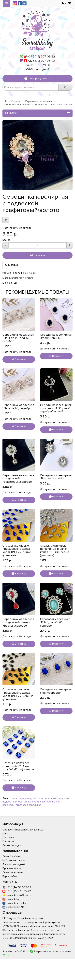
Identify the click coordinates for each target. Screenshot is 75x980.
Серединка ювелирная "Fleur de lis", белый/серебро (18, 338)
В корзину (38, 255)
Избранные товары (14, 860)
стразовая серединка (28, 805)
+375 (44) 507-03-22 (41, 56)
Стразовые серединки (38, 101)
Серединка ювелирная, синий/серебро (56, 691)
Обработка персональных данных (23, 830)
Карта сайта (10, 876)
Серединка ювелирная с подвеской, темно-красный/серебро (18, 622)
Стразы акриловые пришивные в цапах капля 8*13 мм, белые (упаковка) (55, 550)
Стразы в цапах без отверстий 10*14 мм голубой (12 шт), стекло (18, 766)
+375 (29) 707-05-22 (41, 61)
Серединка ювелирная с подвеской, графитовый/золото (38, 105)
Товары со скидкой (14, 864)
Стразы (16, 101)
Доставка (8, 838)
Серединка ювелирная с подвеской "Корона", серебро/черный (56, 408)
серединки (50, 798)
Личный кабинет (12, 856)
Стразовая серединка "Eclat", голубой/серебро (55, 622)
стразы (13, 798)
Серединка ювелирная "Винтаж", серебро (56, 477)
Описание (11, 265)
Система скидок (12, 845)
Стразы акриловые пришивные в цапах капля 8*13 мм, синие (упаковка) (17, 550)
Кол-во (6, 240)
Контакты (8, 842)
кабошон (38, 798)
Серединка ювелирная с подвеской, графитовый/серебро (18, 479)
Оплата (7, 834)
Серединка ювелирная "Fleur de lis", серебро (18, 407)
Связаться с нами (13, 872)
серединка (25, 798)
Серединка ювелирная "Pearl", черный (56, 336)
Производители (12, 868)
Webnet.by (9, 955)
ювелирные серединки (31, 802)
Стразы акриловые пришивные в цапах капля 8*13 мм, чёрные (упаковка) (18, 694)
